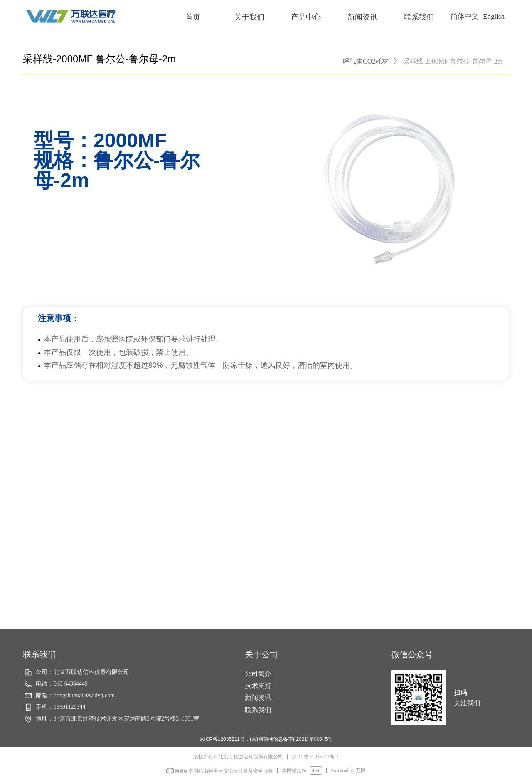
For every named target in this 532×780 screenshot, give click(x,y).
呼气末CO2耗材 (366, 61)
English (494, 16)
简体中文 (465, 16)
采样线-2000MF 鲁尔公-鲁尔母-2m (453, 61)
